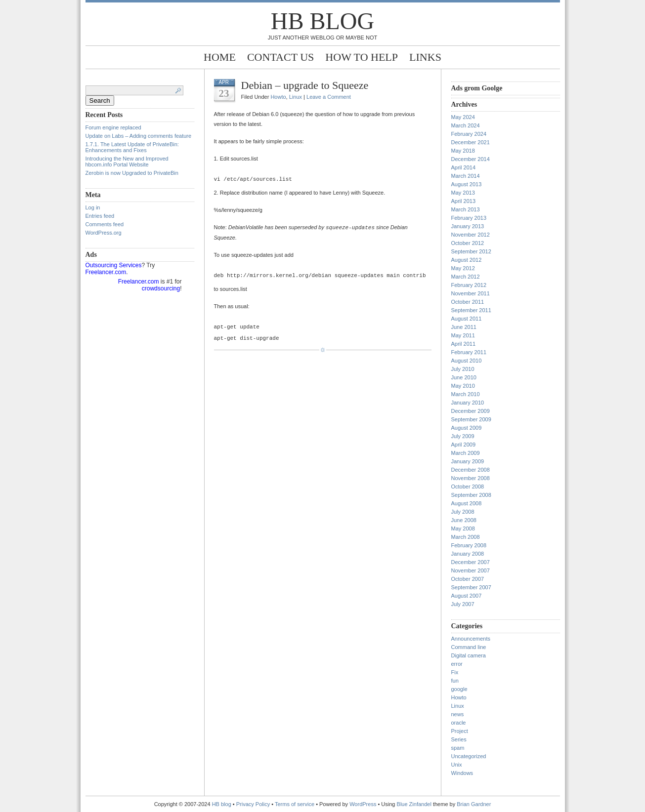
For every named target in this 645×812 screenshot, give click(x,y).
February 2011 (469, 352)
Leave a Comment (329, 97)
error (457, 664)
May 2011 (463, 335)
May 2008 (463, 528)
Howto (278, 97)
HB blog (322, 21)
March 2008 (466, 537)
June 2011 (464, 327)
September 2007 (471, 587)
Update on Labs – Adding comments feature (139, 136)
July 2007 (463, 604)
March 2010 (466, 394)
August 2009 (467, 428)
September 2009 (471, 419)
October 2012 (468, 243)
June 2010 (464, 377)
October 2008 (468, 487)
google (459, 689)
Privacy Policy (254, 804)
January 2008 (468, 554)
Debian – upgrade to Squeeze (305, 85)
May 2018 (463, 151)
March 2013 (466, 209)
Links (425, 57)
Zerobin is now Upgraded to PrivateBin (132, 173)
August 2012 (467, 260)
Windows (462, 773)
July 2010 (463, 369)
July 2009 (463, 436)
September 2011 (471, 310)
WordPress (363, 804)
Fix (455, 672)
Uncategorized (469, 756)
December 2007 (471, 562)
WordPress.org (104, 233)
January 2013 (468, 226)
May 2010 (463, 386)
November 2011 (471, 293)
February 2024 (469, 134)
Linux (296, 97)
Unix (457, 765)
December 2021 (471, 142)
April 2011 (464, 344)
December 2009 (471, 411)
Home (220, 57)
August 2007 (467, 596)
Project (460, 731)
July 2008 (463, 512)
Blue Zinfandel (415, 804)
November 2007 (471, 570)
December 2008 (471, 470)
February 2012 (469, 285)
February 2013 (469, 218)
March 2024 (466, 125)
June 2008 (464, 520)
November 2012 (471, 235)
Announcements (471, 639)
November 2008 (471, 478)
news (458, 714)
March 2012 (466, 277)
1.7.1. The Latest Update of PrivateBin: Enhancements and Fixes (132, 147)
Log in (93, 207)
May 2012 (463, 268)
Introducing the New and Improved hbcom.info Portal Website (127, 162)
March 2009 (466, 453)
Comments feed (105, 224)
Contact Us (280, 57)
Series (459, 739)
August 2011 (467, 319)
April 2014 (464, 167)
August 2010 (467, 361)
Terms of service (295, 804)
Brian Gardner (474, 804)
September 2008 (471, 495)
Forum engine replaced (113, 127)
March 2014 (466, 176)
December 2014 (471, 159)
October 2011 (468, 302)
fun (455, 681)
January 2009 (468, 461)
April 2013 (464, 201)
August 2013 (467, 184)
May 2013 (463, 193)
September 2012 (471, 251)
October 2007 (468, 579)
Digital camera (469, 655)
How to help (362, 57)
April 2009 (464, 445)
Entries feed (100, 216)
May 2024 (463, 117)
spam (458, 748)
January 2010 (468, 403)
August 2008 (467, 503)
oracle (459, 723)
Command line (469, 647)
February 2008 (469, 545)
